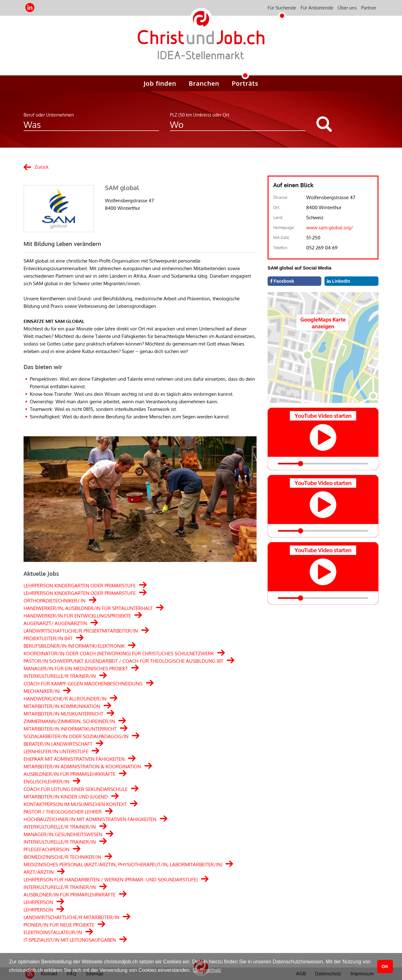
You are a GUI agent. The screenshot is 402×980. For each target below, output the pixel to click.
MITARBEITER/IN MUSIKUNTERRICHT (63, 714)
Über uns (347, 8)
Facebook (282, 281)
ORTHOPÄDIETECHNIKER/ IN (54, 601)
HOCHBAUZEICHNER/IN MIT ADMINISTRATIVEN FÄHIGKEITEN (90, 819)
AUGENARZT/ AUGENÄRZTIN (55, 623)
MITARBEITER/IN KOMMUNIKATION (62, 706)
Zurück (42, 167)
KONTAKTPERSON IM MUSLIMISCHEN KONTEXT (75, 804)
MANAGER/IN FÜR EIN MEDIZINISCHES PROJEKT (76, 669)
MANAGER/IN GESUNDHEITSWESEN (63, 834)
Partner (369, 8)
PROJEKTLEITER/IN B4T (48, 638)
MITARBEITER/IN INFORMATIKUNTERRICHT (70, 729)
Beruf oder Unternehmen (49, 115)
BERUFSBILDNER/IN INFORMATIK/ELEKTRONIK (74, 646)
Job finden (160, 83)
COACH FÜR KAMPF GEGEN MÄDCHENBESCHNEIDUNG (83, 684)
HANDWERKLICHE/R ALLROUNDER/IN (65, 699)
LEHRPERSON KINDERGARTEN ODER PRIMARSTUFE (80, 586)
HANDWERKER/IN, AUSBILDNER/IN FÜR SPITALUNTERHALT (88, 608)
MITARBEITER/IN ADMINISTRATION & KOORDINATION (82, 767)
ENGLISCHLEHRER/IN (46, 782)
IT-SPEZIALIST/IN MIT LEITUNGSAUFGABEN (70, 940)
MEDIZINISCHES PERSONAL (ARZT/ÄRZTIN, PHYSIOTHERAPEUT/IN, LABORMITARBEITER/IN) (123, 865)
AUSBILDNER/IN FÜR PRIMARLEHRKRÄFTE (70, 774)
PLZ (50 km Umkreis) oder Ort (200, 115)
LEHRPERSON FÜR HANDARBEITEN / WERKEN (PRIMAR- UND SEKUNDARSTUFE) (111, 880)
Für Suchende (282, 8)
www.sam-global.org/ (330, 228)
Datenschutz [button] (207, 970)
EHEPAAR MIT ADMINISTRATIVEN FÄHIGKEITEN (74, 759)
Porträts (245, 83)
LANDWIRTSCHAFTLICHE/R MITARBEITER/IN (71, 917)
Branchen (204, 83)
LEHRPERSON (38, 902)
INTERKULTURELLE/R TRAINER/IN (60, 676)
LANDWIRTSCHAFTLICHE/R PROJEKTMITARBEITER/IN (81, 631)
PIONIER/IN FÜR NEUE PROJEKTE (59, 925)
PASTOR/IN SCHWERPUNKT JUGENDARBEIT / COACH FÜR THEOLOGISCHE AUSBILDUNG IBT (123, 661)
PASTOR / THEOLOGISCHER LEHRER (63, 812)
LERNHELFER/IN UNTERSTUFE (56, 751)
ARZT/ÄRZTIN (39, 872)
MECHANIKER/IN (42, 691)
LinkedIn (338, 281)
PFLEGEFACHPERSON (46, 849)
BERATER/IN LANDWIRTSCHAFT (58, 744)
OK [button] (385, 966)
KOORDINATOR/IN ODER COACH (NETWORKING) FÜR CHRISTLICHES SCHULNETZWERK (119, 653)
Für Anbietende (317, 8)
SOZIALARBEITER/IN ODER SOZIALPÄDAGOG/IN (76, 736)
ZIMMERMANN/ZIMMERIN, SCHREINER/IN (69, 721)
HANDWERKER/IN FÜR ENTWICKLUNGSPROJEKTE (77, 616)
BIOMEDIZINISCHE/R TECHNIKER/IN (62, 857)
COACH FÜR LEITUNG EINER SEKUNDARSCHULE (76, 789)
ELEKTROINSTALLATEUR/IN (53, 932)
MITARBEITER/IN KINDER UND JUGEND (66, 797)
